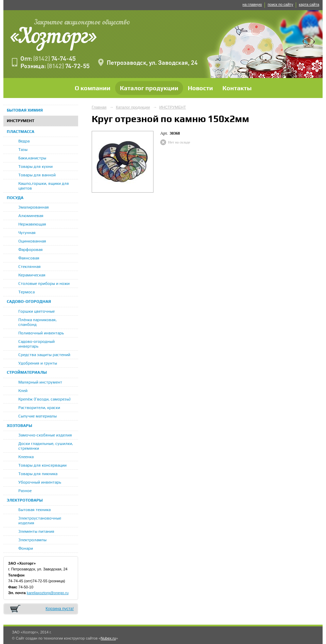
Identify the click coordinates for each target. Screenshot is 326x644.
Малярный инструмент (40, 382)
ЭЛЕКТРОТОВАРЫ (25, 500)
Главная (99, 107)
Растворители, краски (39, 408)
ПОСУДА (15, 198)
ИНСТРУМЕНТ (21, 121)
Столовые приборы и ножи (44, 284)
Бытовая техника (34, 510)
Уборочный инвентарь (40, 482)
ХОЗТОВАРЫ (20, 426)
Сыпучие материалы (38, 416)
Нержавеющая (32, 224)
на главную (252, 4)
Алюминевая (31, 216)
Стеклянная (30, 267)
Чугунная (27, 233)
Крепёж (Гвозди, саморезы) (44, 399)
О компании (93, 88)
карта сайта (309, 4)
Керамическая (32, 275)
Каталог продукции (149, 88)
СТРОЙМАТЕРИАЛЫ (27, 372)
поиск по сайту (280, 4)
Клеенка (26, 457)
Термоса (26, 292)
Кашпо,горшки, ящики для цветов (44, 186)
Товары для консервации (42, 465)
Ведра (24, 141)
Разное (25, 491)
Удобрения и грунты (38, 363)
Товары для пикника (38, 474)
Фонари (26, 548)
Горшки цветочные (37, 311)
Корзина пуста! (60, 609)
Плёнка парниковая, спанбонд (38, 322)
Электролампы (32, 540)
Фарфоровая (31, 250)
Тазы (23, 150)
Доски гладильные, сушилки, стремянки (46, 446)
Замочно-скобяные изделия (45, 435)
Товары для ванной (37, 175)
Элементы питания (36, 531)
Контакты (237, 88)
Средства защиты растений (44, 355)
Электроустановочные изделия (40, 521)
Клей (23, 391)
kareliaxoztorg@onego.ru (48, 593)
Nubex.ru (108, 638)
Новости (200, 88)
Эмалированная (34, 207)
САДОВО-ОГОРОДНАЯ (29, 301)
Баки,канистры (32, 158)
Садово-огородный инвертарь (37, 344)
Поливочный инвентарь (41, 333)
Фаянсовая (29, 258)
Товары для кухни (35, 167)
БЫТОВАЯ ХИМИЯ (25, 110)
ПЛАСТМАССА (21, 132)
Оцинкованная (32, 241)
